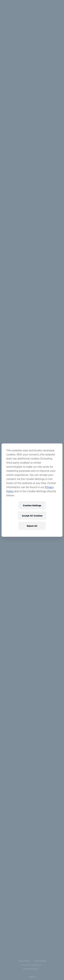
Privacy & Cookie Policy (13, 928)
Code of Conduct (10, 964)
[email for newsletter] (28, 830)
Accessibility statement (13, 957)
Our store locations (14, 880)
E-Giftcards (9, 866)
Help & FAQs (10, 846)
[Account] (44, 4)
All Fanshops (9, 16)
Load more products (32, 791)
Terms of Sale (9, 921)
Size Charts (9, 859)
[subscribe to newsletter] (58, 830)
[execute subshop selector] (60, 4)
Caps (24, 16)
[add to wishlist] (28, 48)
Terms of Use (9, 914)
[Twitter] (18, 894)
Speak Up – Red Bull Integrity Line (18, 949)
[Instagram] (11, 894)
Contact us (9, 873)
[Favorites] (50, 4)
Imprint (6, 942)
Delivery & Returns (14, 852)
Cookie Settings (10, 935)
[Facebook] (5, 894)
